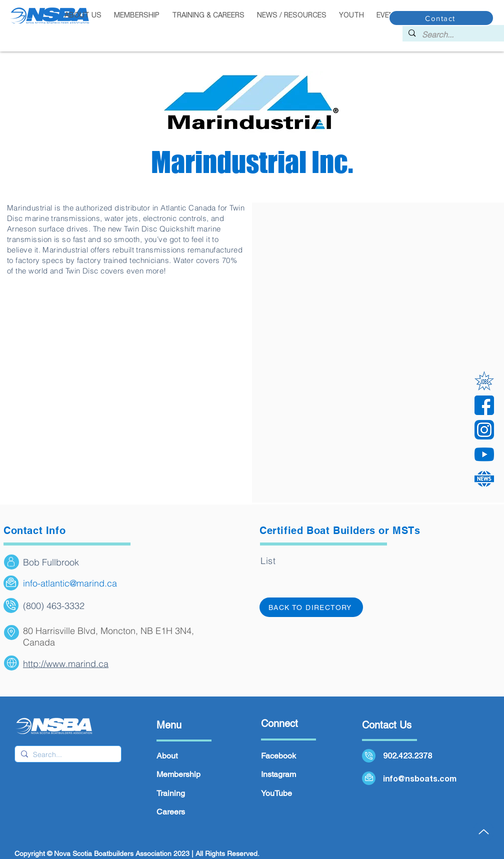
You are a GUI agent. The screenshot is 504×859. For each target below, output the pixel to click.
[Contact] (441, 18)
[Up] (483, 831)
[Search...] (459, 34)
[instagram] (484, 430)
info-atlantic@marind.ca (70, 583)
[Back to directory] (311, 607)
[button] (137, 16)
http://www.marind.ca (66, 664)
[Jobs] (484, 381)
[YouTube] (484, 454)
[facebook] (484, 405)
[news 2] (484, 479)
